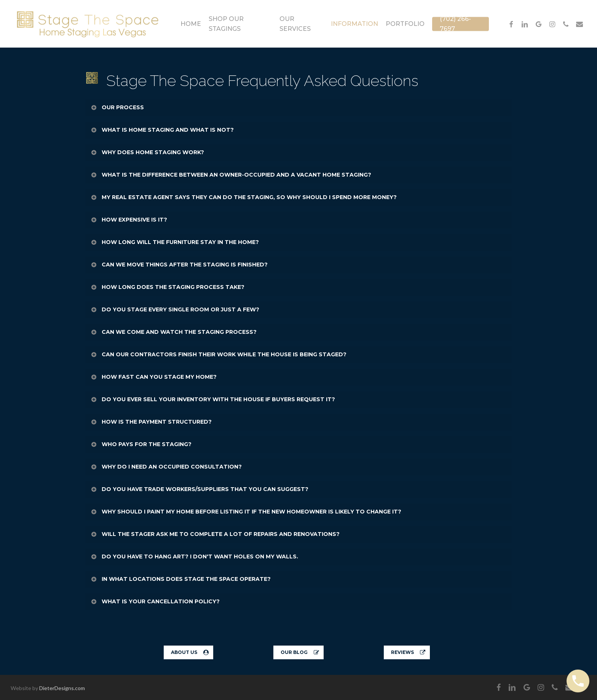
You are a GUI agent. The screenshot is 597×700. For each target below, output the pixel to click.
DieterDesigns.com (62, 688)
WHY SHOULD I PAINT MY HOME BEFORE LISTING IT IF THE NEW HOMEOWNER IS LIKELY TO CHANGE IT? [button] (246, 512)
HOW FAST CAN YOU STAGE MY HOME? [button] (153, 377)
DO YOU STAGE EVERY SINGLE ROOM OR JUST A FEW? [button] (175, 309)
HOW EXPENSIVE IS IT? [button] (129, 220)
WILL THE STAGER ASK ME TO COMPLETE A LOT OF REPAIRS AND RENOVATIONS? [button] (215, 534)
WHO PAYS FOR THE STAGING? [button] (141, 444)
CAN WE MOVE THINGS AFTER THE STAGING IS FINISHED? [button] (179, 265)
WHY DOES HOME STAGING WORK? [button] (147, 152)
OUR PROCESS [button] (117, 107)
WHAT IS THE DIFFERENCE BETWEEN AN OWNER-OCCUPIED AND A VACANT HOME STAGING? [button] (231, 175)
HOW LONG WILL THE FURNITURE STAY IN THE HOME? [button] (175, 242)
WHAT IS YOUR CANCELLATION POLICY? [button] (155, 601)
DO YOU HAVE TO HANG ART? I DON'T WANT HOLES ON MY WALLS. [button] (194, 556)
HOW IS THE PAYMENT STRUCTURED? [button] (151, 422)
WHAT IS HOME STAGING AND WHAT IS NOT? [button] (162, 130)
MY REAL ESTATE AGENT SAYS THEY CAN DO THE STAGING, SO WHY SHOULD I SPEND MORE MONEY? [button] (243, 197)
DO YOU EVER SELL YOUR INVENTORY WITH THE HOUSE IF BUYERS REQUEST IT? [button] (213, 399)
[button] (188, 652)
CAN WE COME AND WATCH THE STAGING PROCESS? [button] (173, 332)
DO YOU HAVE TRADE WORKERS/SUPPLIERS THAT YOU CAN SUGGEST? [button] (199, 489)
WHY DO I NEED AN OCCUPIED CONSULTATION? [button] (166, 467)
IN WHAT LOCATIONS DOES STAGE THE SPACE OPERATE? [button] (180, 579)
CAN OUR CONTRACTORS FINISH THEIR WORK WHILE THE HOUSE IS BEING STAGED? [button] (218, 354)
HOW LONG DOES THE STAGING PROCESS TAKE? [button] (167, 287)
